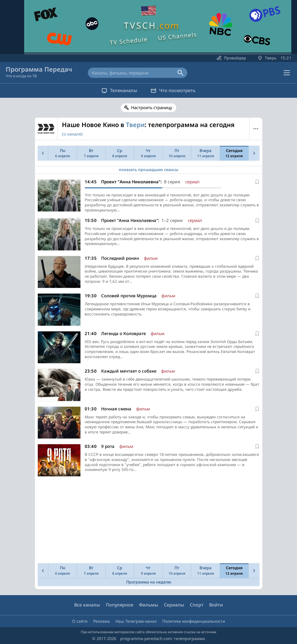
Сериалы (174, 605)
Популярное (120, 605)
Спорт (197, 605)
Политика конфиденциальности (194, 621)
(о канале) (72, 134)
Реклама (101, 621)
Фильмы (149, 605)
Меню (256, 129)
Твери (135, 124)
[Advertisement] (148, 522)
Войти (216, 605)
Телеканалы (118, 90)
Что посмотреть (175, 90)
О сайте (80, 621)
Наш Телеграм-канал (136, 621)
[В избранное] (257, 182)
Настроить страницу (152, 107)
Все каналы (87, 605)
